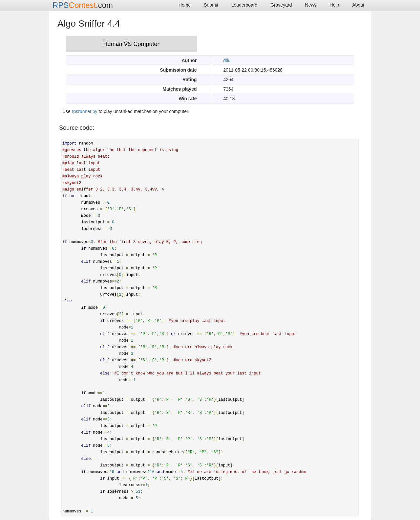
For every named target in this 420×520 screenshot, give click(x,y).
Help (335, 5)
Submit (211, 5)
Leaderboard (244, 5)
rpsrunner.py (85, 111)
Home (185, 5)
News (311, 5)
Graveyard (281, 5)
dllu (227, 60)
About (358, 5)
